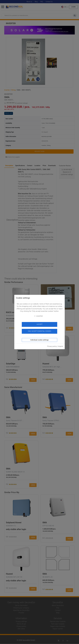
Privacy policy (52, 346)
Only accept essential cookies (40, 331)
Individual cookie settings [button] (39, 340)
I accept (40, 324)
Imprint (61, 346)
